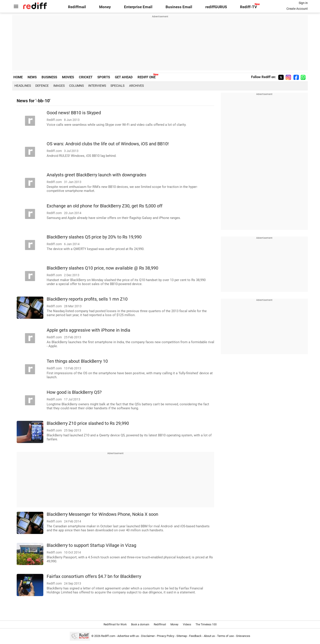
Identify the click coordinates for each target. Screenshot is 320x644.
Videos (187, 624)
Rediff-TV (248, 7)
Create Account (297, 9)
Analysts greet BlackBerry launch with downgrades (96, 175)
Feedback (195, 636)
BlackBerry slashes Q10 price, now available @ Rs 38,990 (102, 268)
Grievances (243, 636)
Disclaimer (148, 636)
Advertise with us (128, 636)
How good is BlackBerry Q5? (74, 392)
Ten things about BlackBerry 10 (77, 361)
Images (59, 86)
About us (209, 636)
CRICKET (86, 77)
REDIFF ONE (147, 77)
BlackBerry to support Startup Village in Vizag (91, 545)
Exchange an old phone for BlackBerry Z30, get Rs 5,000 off (105, 206)
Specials (117, 86)
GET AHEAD (124, 77)
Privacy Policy (166, 636)
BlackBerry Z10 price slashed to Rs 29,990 (88, 423)
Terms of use (225, 636)
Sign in (303, 3)
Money (105, 7)
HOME (18, 77)
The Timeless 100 (206, 624)
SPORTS (104, 77)
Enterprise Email (138, 7)
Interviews (97, 86)
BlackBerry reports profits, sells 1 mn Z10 (87, 299)
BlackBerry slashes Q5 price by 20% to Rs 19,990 (94, 237)
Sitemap (182, 636)
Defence (42, 86)
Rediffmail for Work (115, 624)
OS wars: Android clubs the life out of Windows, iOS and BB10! (108, 144)
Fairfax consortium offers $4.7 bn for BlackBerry (94, 576)
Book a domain (140, 624)
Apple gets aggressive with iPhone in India (88, 330)
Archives (136, 86)
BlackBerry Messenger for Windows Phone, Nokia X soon (102, 514)
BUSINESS (49, 77)
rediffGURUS (216, 7)
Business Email (179, 7)
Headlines (23, 86)
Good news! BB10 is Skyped (74, 113)
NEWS (32, 77)
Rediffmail (77, 7)
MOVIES (68, 77)
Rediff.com (108, 636)
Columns (76, 86)
